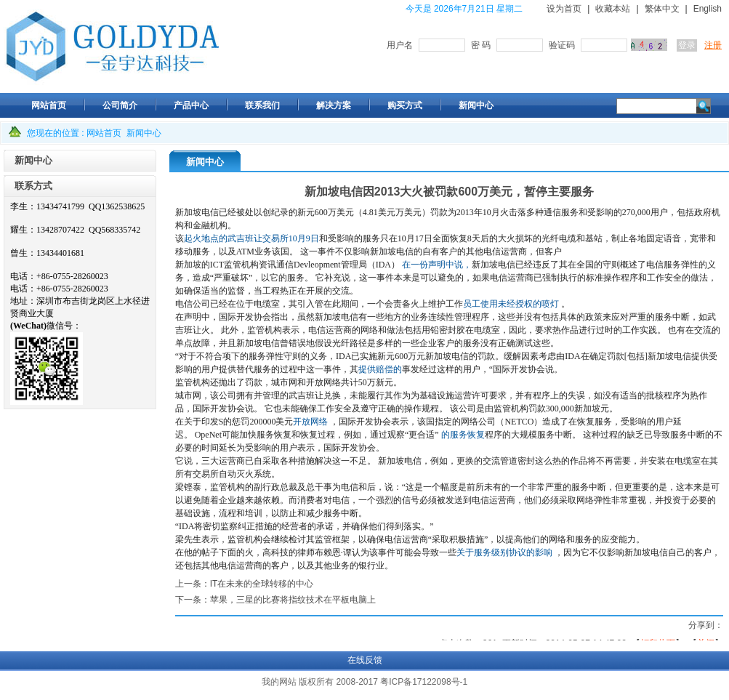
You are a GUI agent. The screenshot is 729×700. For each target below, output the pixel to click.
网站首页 (104, 133)
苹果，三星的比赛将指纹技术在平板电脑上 (293, 600)
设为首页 (564, 9)
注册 (713, 45)
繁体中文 (662, 9)
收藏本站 (613, 9)
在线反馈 (365, 660)
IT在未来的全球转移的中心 (262, 584)
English (708, 9)
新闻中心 (144, 133)
